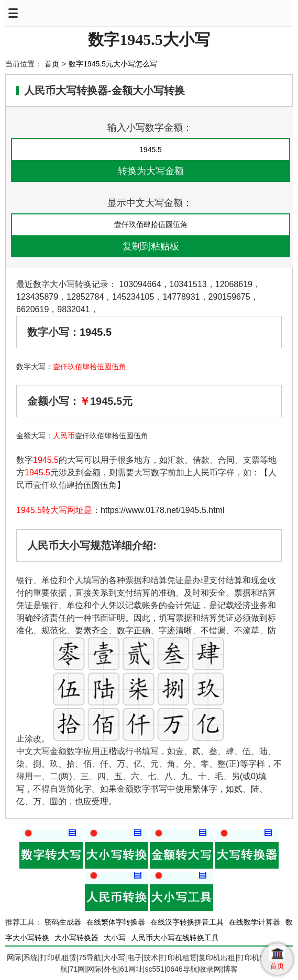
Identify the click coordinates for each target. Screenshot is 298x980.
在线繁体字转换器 (116, 922)
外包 (111, 969)
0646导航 (181, 969)
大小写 (115, 938)
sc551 (154, 969)
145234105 (133, 297)
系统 (30, 958)
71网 (78, 969)
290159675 (229, 297)
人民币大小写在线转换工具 (175, 938)
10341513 (188, 284)
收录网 (210, 969)
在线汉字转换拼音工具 (187, 922)
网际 (14, 958)
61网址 (131, 969)
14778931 (181, 297)
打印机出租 (256, 958)
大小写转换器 (76, 938)
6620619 (32, 309)
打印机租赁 (58, 958)
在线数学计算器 (255, 922)
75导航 (90, 958)
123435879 (37, 297)
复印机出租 (217, 958)
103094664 (140, 284)
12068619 (234, 284)
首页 (52, 64)
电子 (135, 958)
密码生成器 (63, 922)
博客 (230, 969)
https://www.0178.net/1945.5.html (163, 510)
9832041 (73, 309)
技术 (151, 958)
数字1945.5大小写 (149, 39)
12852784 (85, 297)
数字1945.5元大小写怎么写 (113, 64)
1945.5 (96, 332)
